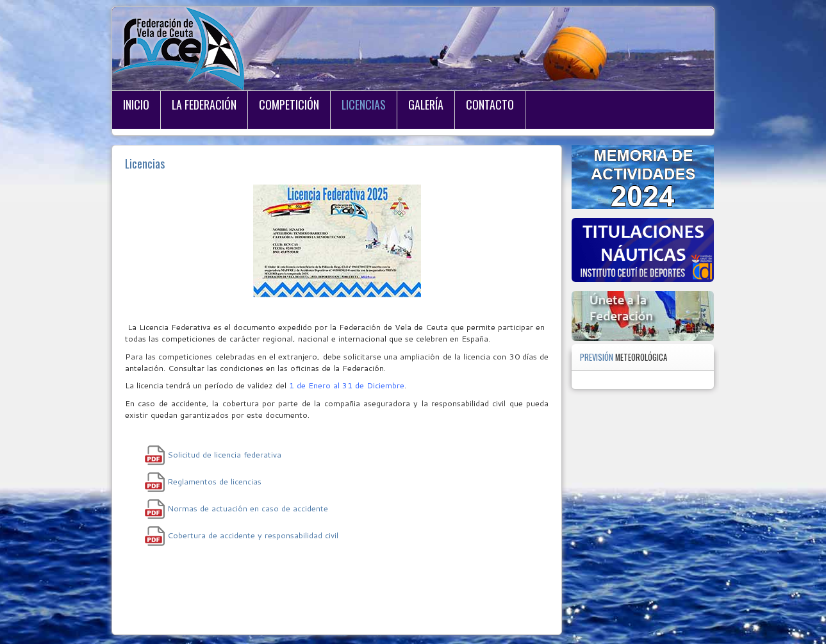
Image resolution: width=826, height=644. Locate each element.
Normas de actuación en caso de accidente (248, 508)
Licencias (364, 104)
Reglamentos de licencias (214, 481)
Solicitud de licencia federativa (224, 454)
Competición (289, 104)
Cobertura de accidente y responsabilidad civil (253, 535)
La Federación (204, 104)
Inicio (136, 104)
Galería (426, 104)
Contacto (490, 104)
